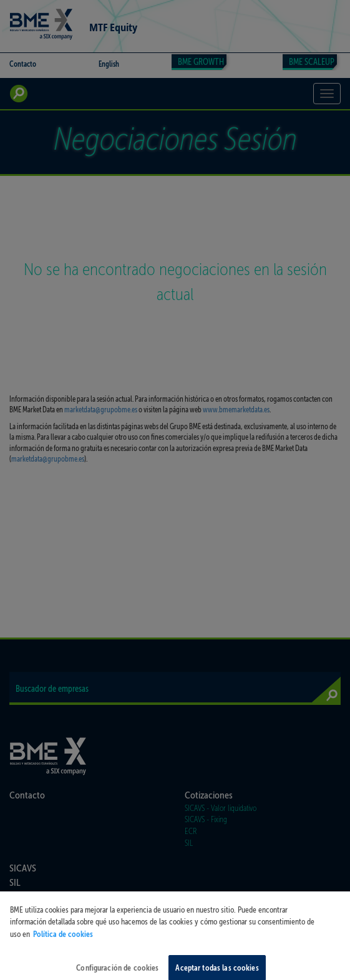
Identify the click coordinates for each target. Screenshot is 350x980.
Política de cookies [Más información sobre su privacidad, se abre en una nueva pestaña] (63, 940)
